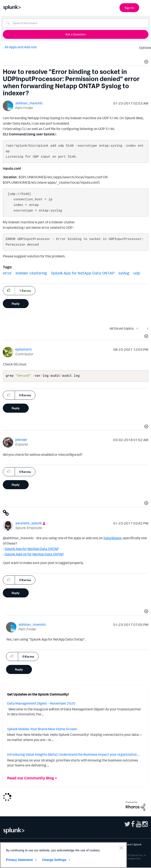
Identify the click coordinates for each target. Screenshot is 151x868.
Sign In (129, 8)
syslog (124, 273)
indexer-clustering (31, 273)
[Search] (76, 23)
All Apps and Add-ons (21, 47)
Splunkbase (112, 538)
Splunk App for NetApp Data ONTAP (83, 273)
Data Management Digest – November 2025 (41, 704)
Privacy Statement (19, 860)
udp (137, 273)
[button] (146, 62)
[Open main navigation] (145, 7)
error (7, 273)
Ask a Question (75, 34)
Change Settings (54, 860)
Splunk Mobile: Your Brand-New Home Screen (42, 729)
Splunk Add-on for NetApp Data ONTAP (34, 555)
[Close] (121, 848)
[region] (63, 855)
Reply (16, 303)
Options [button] (144, 48)
